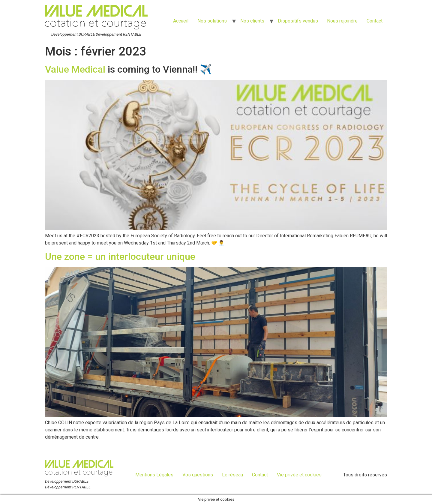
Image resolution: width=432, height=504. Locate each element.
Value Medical (75, 69)
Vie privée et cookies (299, 475)
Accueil (181, 21)
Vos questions (198, 475)
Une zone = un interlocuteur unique (120, 256)
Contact (375, 21)
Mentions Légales (154, 475)
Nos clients (252, 21)
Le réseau (232, 475)
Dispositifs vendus (298, 21)
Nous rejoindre (342, 21)
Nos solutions (212, 21)
